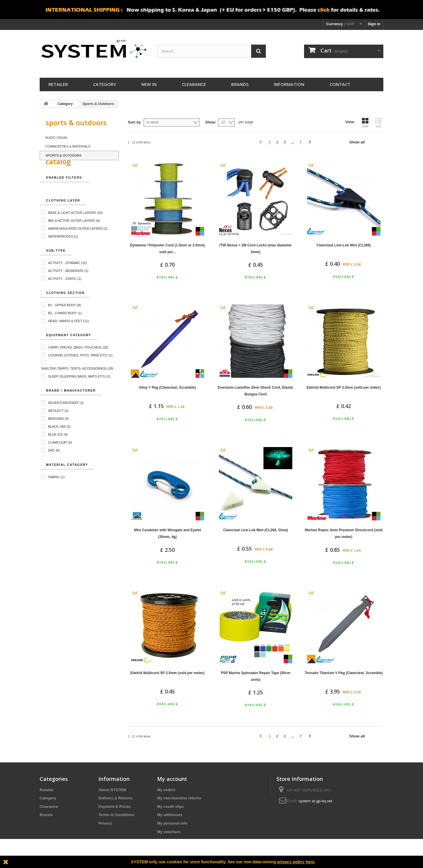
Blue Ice (58, 448)
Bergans (58, 432)
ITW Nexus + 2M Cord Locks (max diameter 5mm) (256, 249)
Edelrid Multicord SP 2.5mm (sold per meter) (168, 673)
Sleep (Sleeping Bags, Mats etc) (79, 390)
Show (210, 122)
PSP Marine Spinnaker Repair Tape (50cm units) (256, 676)
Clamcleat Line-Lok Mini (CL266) (344, 245)
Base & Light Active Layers (75, 226)
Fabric (56, 491)
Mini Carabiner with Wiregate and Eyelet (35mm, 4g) (167, 533)
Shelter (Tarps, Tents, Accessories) (77, 382)
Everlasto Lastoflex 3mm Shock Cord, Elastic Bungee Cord (255, 391)
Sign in (374, 24)
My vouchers (169, 832)
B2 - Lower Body (65, 326)
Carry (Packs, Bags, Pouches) (78, 361)
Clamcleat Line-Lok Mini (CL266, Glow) (256, 530)
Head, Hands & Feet (69, 334)
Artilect (58, 424)
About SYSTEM (112, 790)
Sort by (134, 122)
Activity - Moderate (68, 284)
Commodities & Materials (68, 146)
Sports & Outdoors (63, 155)
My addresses (170, 815)
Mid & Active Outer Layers (74, 234)
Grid (365, 123)
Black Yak (59, 440)
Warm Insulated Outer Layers (78, 242)
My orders (166, 790)
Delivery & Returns (115, 798)
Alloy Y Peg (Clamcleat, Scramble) (167, 388)
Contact (340, 84)
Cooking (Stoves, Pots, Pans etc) (80, 369)
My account (172, 779)
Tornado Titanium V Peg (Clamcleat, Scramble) (344, 673)
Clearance (194, 84)
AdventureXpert (66, 417)
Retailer (58, 84)
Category (105, 84)
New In (149, 84)
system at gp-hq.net (315, 801)
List (378, 123)
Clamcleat (60, 456)
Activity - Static (65, 292)
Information (289, 84)
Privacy (105, 823)
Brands (240, 84)
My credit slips (170, 807)
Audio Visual (57, 138)
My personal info (172, 823)
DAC (54, 464)
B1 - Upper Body (65, 319)
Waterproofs (63, 250)
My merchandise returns (179, 798)
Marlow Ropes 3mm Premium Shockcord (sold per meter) (344, 533)
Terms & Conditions (116, 815)
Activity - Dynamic (68, 276)
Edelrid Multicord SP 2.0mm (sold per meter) (344, 388)
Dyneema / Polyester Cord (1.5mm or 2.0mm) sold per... (168, 249)
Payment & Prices (115, 807)
